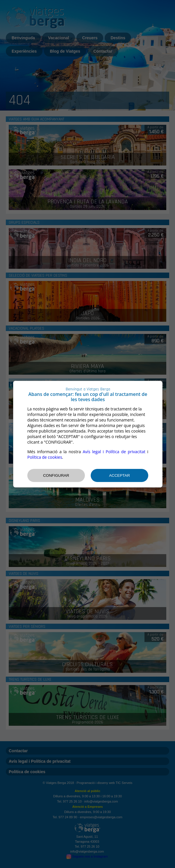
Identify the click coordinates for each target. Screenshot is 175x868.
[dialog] (88, 434)
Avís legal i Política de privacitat (114, 452)
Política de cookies (45, 457)
